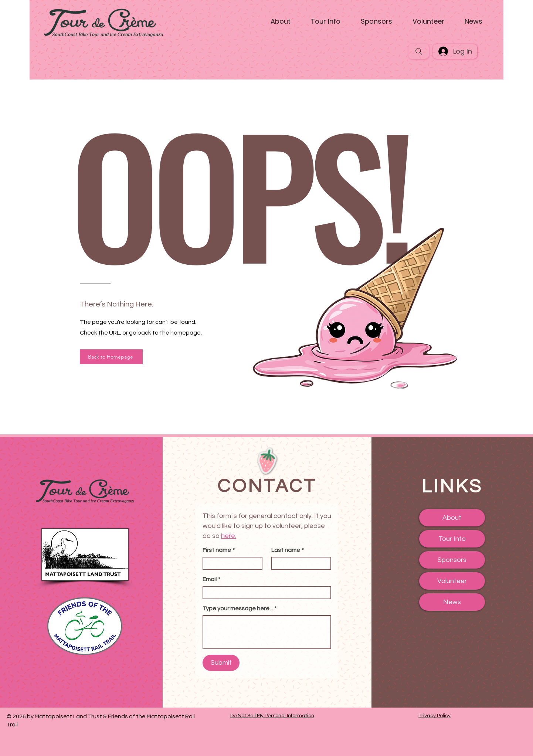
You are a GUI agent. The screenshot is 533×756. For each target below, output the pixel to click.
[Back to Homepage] (111, 357)
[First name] (230, 563)
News (452, 602)
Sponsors (452, 560)
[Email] (265, 593)
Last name (288, 550)
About (452, 518)
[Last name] (299, 563)
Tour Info (452, 539)
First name (219, 550)
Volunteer (452, 581)
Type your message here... (240, 608)
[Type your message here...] (267, 632)
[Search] (419, 51)
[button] (281, 21)
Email (211, 579)
